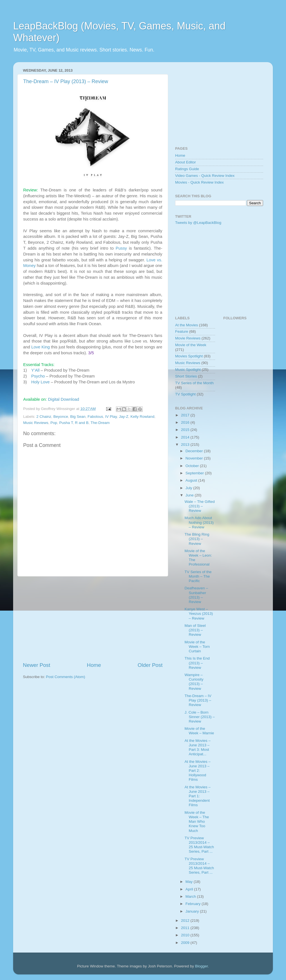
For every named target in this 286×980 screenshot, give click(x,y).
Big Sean (78, 417)
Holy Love (40, 382)
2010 (186, 935)
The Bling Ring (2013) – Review (197, 539)
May (190, 882)
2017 (186, 415)
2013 (186, 445)
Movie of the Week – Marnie (199, 731)
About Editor (185, 162)
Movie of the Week (191, 345)
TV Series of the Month (194, 383)
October (193, 466)
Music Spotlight (188, 370)
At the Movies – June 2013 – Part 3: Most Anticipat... (198, 747)
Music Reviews (36, 423)
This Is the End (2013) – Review (197, 663)
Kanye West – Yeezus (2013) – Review (199, 614)
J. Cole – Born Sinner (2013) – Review (200, 717)
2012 (186, 921)
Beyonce (61, 417)
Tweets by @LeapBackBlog (198, 223)
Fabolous (95, 417)
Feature (182, 331)
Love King (40, 347)
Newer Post (37, 665)
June (190, 495)
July (189, 488)
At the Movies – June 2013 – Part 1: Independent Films (198, 796)
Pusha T (66, 423)
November (195, 458)
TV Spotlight (185, 394)
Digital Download (64, 399)
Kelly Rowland (142, 417)
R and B (82, 423)
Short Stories (186, 376)
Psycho (38, 376)
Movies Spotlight (189, 356)
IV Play (111, 417)
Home (94, 665)
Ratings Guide (187, 169)
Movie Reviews (188, 338)
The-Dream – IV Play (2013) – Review (66, 81)
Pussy (121, 248)
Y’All (35, 370)
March (191, 896)
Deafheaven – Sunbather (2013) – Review (196, 595)
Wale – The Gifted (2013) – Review (200, 506)
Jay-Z (124, 417)
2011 (186, 928)
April (190, 889)
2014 (186, 437)
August (192, 480)
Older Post (150, 665)
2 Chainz (44, 417)
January (193, 911)
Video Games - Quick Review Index (205, 176)
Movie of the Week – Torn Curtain (197, 647)
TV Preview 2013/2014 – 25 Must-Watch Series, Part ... (199, 845)
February (194, 904)
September (195, 473)
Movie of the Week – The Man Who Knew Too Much (197, 822)
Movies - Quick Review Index (199, 182)
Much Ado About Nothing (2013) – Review (199, 522)
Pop (54, 423)
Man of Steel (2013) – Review (195, 630)
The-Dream (100, 423)
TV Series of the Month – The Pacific (198, 576)
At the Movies (187, 325)
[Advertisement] (93, 619)
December (195, 451)
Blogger (201, 966)
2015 (186, 430)
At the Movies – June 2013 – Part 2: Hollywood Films (198, 771)
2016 (186, 422)
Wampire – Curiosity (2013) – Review (194, 682)
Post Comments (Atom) (66, 677)
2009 (186, 943)
